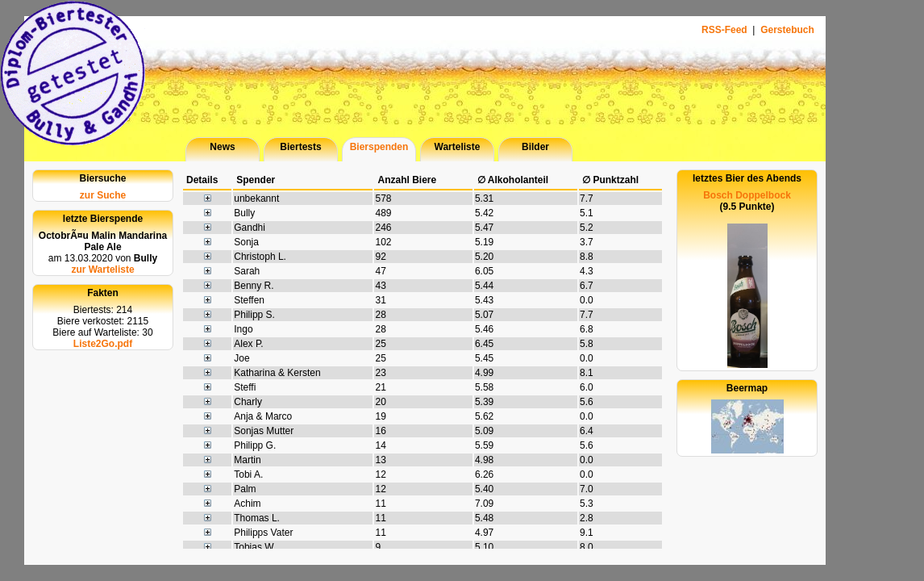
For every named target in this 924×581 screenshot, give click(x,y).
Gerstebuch (787, 30)
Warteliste (458, 147)
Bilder (535, 147)
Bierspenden (379, 147)
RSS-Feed (726, 30)
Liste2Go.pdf (103, 344)
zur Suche (103, 195)
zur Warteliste (102, 270)
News (222, 147)
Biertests (300, 147)
